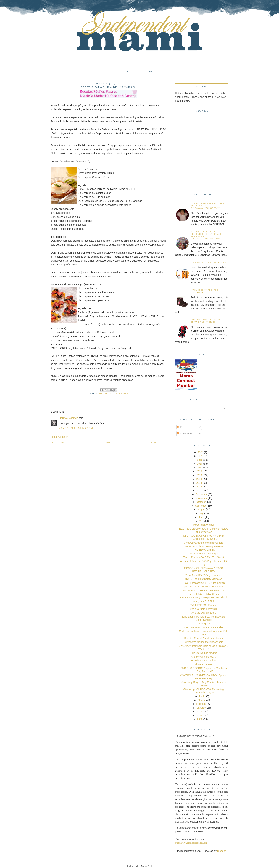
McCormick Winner (204, 525)
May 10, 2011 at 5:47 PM (76, 428)
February (201, 704)
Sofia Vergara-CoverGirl (204, 609)
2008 (200, 719)
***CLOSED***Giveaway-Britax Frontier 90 (206, 321)
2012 (199, 487)
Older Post (58, 443)
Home (131, 72)
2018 (200, 464)
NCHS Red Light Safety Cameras (204, 579)
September (201, 506)
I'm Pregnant (204, 624)
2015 (199, 475)
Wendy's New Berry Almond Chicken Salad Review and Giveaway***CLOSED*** (206, 235)
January (201, 708)
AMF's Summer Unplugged (204, 554)
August (201, 510)
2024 (200, 452)
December (201, 494)
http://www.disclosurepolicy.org (191, 843)
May (201, 521)
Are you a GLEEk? (204, 601)
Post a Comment (60, 437)
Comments (185, 433)
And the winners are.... (204, 657)
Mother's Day (108, 394)
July (201, 513)
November (201, 498)
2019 (200, 460)
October (201, 502)
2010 (199, 711)
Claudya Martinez (68, 418)
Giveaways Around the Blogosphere (204, 543)
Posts (182, 427)
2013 (199, 483)
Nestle (124, 394)
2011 (199, 490)
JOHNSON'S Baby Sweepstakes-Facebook (204, 597)
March (201, 700)
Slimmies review (203, 664)
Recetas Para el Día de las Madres (203, 638)
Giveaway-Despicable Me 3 (209, 262)
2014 (199, 479)
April (201, 696)
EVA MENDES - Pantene (204, 605)
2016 (199, 471)
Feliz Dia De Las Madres (203, 653)
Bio (150, 72)
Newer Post (158, 443)
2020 (200, 456)
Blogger (221, 851)
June (201, 517)
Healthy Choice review (203, 661)
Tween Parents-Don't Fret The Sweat (204, 557)
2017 (200, 468)
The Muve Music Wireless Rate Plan (204, 627)
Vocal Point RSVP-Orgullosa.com (204, 575)
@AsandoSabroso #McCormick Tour (204, 587)
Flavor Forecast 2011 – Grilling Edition (204, 583)
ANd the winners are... (204, 613)
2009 (199, 715)
